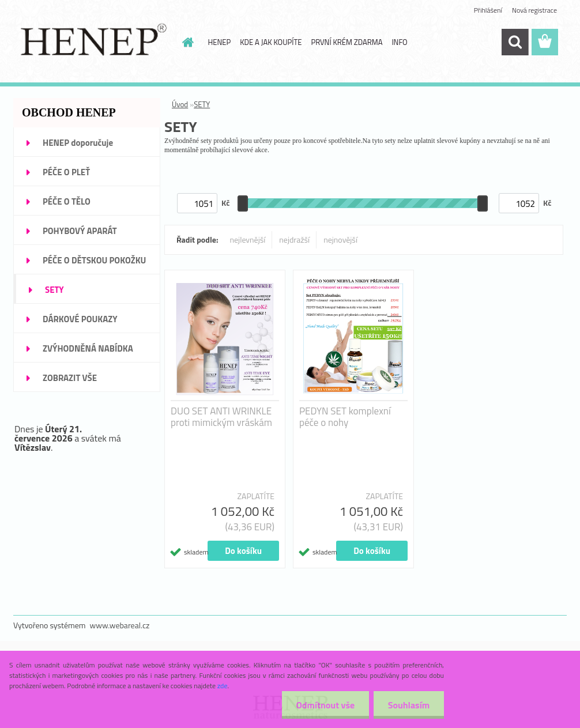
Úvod (180, 104)
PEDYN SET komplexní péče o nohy (345, 417)
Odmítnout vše (325, 705)
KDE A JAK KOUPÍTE (271, 42)
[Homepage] (186, 42)
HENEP (220, 42)
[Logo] (93, 43)
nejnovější (340, 239)
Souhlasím (408, 705)
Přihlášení (488, 10)
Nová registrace (534, 10)
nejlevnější (248, 239)
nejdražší (294, 239)
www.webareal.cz (120, 625)
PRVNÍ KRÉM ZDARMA (347, 42)
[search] (515, 42)
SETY (202, 104)
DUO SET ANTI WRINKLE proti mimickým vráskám (221, 417)
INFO (399, 42)
